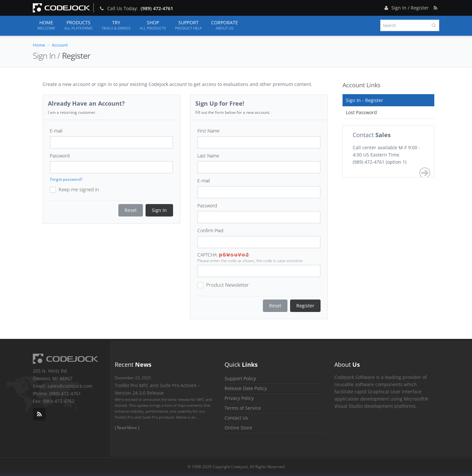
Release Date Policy (246, 388)
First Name (208, 131)
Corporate (225, 25)
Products (78, 25)
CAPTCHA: (207, 255)
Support (188, 25)
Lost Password (361, 112)
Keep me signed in (74, 189)
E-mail (56, 131)
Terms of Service (243, 408)
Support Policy (240, 378)
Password (60, 156)
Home (46, 25)
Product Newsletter (223, 284)
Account (60, 45)
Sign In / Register (406, 7)
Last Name (208, 156)
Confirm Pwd (210, 230)
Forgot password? (66, 179)
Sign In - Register (364, 100)
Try (116, 25)
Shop (153, 25)
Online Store (238, 428)
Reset (131, 210)
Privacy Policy (239, 398)
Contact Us (236, 418)
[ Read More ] (127, 428)
